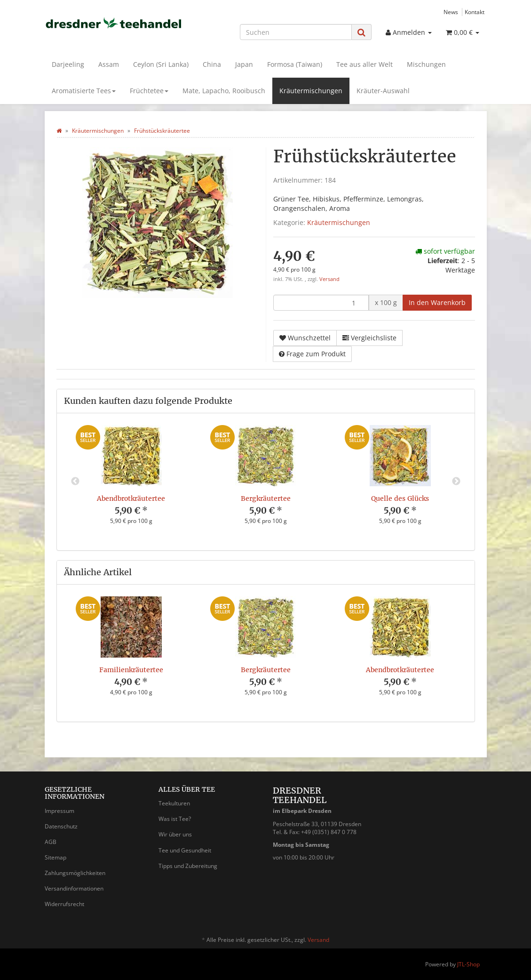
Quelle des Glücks (400, 498)
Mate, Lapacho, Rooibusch (224, 91)
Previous (75, 482)
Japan (244, 64)
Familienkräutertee (131, 670)
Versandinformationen (74, 888)
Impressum (59, 811)
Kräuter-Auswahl (383, 91)
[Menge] (321, 303)
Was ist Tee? (175, 819)
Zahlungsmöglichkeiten (75, 873)
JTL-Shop (468, 964)
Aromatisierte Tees (84, 91)
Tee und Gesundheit (185, 850)
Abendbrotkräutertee (131, 498)
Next (456, 482)
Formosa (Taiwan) (295, 64)
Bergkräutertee (266, 498)
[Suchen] (296, 32)
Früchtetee (149, 91)
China (212, 64)
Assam (109, 64)
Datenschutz (61, 826)
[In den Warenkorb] (437, 303)
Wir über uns (175, 834)
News (451, 12)
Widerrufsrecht (64, 904)
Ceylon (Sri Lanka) (161, 64)
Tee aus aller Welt (365, 64)
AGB (51, 842)
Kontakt (475, 12)
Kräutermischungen (311, 91)
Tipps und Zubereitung (188, 866)
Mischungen (426, 64)
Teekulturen (174, 803)
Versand (329, 279)
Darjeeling (68, 64)
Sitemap (55, 857)
